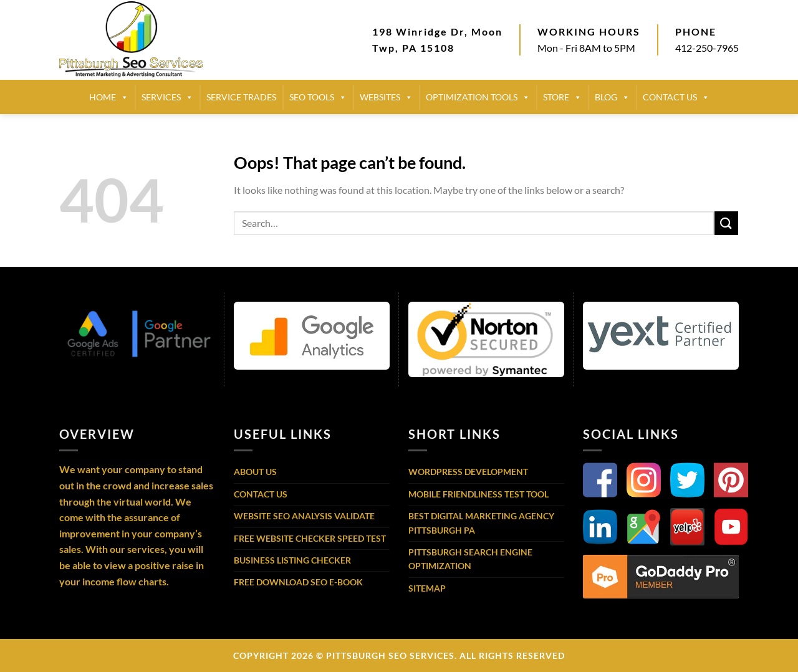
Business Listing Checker (292, 560)
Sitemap (427, 588)
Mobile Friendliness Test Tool (478, 494)
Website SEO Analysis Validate (304, 516)
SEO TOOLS (318, 97)
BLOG (612, 97)
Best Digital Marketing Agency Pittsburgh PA (481, 523)
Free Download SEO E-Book (298, 582)
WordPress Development (468, 472)
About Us (255, 472)
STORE (562, 97)
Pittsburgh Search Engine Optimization (470, 559)
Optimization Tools (478, 97)
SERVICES (167, 97)
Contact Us (261, 494)
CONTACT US (676, 97)
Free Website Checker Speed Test (310, 538)
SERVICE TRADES (241, 97)
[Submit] (726, 223)
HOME (109, 97)
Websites (386, 97)
